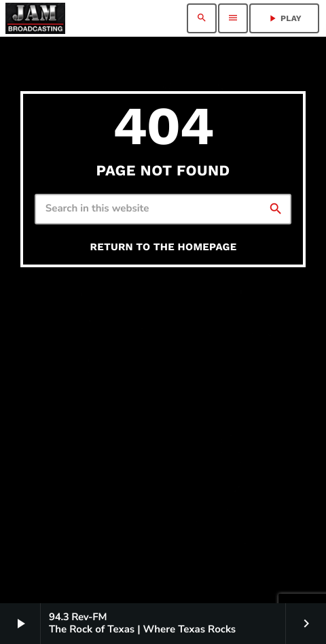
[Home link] (35, 18)
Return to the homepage (164, 247)
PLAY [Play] (284, 18)
